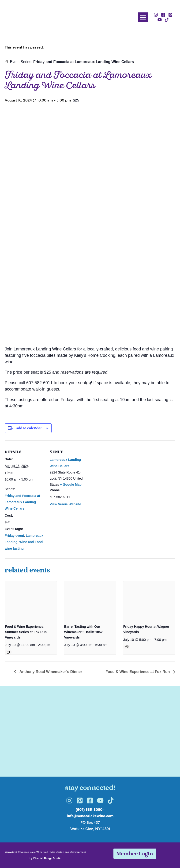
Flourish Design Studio (47, 858)
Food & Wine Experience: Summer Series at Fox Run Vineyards (26, 632)
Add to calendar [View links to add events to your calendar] (29, 428)
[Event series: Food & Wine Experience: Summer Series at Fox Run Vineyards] (8, 652)
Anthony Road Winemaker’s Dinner (50, 672)
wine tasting (14, 549)
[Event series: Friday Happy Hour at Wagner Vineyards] (127, 647)
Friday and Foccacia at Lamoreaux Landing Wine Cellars (22, 502)
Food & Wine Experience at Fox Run (138, 672)
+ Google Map (71, 485)
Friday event (14, 536)
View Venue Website (65, 504)
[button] (143, 17)
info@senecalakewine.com (90, 815)
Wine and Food (31, 542)
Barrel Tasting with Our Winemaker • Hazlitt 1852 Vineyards (83, 632)
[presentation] (31, 601)
